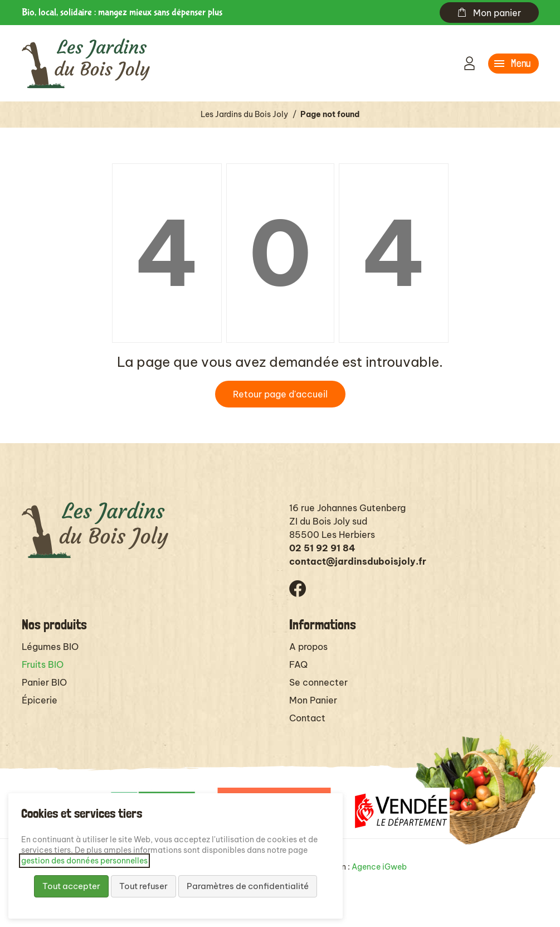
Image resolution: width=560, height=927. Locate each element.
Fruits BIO (43, 664)
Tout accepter (71, 886)
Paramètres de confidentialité (248, 886)
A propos (308, 647)
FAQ (298, 664)
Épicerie (40, 700)
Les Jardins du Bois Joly (244, 114)
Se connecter (318, 682)
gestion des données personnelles (84, 861)
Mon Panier (313, 700)
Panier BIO (44, 682)
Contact (307, 718)
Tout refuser (143, 886)
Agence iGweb (379, 867)
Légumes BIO (50, 647)
